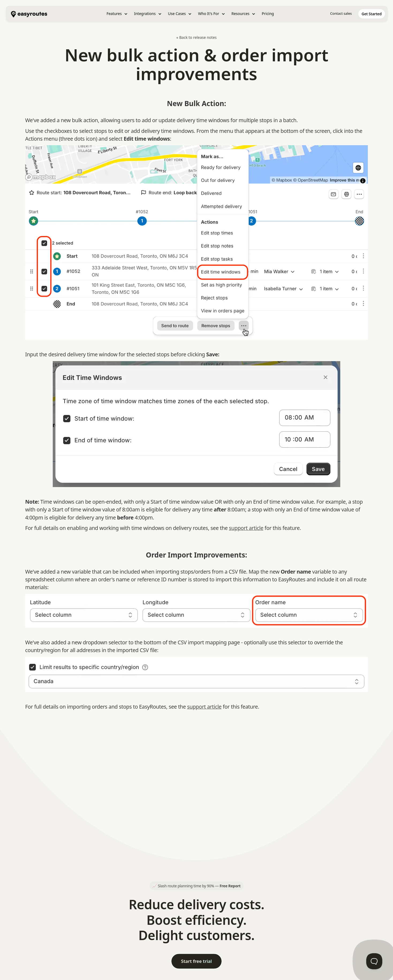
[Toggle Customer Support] (374, 961)
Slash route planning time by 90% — (199, 886)
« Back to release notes (197, 37)
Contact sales (341, 13)
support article (246, 528)
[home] (29, 14)
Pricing (268, 14)
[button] (117, 14)
